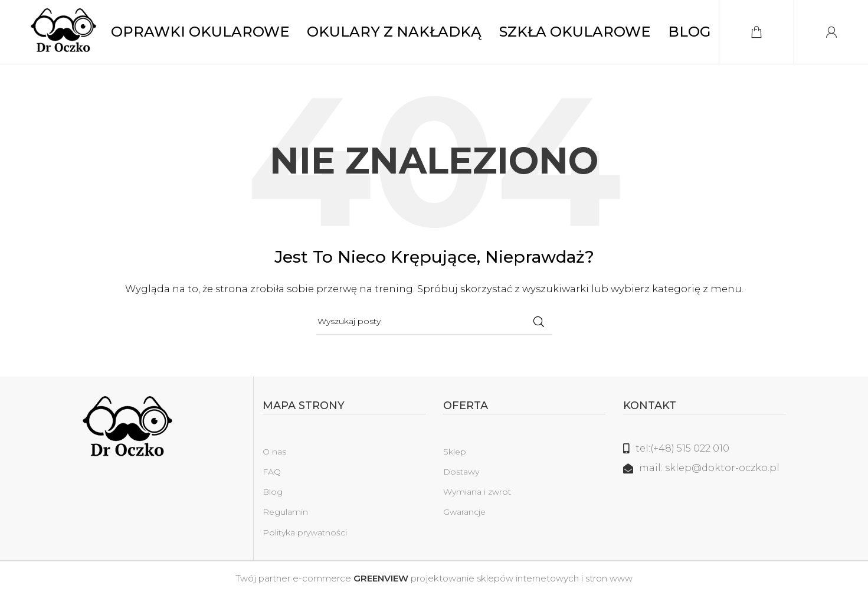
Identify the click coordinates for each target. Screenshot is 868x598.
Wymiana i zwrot (477, 499)
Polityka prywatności (305, 539)
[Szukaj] (434, 329)
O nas (274, 459)
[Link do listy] (705, 456)
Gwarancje (464, 519)
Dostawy (461, 479)
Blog (273, 499)
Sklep (455, 459)
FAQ (272, 479)
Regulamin (285, 519)
